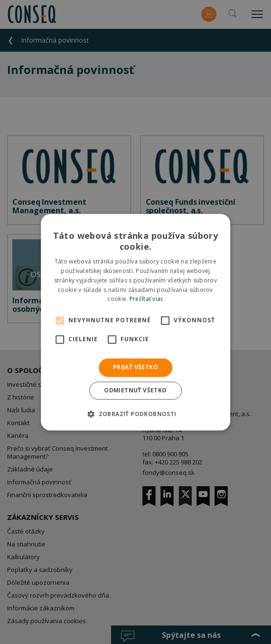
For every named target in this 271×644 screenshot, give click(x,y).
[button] (135, 414)
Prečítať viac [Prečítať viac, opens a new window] (147, 299)
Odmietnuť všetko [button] (135, 390)
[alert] (135, 322)
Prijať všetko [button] (135, 367)
